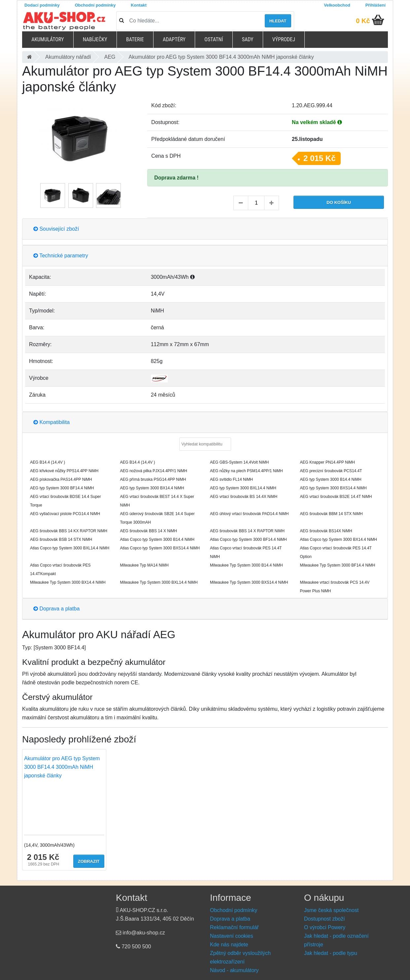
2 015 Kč (319, 158)
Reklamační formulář (234, 927)
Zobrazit (89, 861)
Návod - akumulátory (234, 970)
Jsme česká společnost (331, 910)
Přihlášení (376, 5)
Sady (248, 39)
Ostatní (214, 39)
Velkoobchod (337, 5)
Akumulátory (48, 39)
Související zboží (56, 229)
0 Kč (363, 21)
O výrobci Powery (325, 927)
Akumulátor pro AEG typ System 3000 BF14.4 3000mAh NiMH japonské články (62, 767)
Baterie (135, 39)
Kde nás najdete (229, 945)
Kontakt (139, 5)
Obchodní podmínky (95, 5)
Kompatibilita (51, 422)
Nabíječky (95, 39)
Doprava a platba (56, 609)
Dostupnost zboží (325, 919)
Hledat (278, 21)
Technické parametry (61, 256)
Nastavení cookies (232, 936)
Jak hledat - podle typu (331, 953)
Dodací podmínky (42, 5)
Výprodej (284, 39)
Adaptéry (174, 39)
